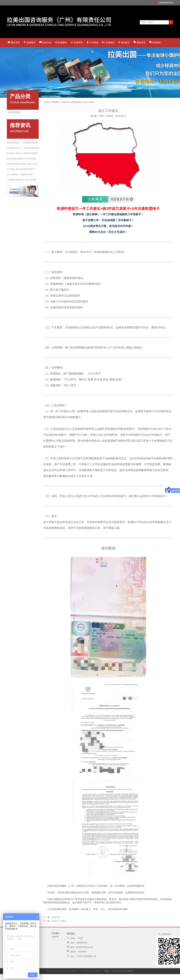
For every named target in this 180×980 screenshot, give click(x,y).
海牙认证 (45, 42)
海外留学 (124, 42)
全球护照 (65, 102)
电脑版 (107, 971)
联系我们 (155, 42)
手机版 (113, 971)
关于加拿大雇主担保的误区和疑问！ (21, 169)
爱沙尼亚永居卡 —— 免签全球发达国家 (23, 148)
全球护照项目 (15, 112)
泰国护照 (56, 917)
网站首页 (14, 42)
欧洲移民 (61, 42)
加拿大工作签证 (59, 921)
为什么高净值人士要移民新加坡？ (20, 174)
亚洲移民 (77, 42)
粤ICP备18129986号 (125, 971)
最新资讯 (140, 42)
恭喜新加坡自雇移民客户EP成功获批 (22, 159)
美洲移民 (29, 42)
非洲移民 (108, 42)
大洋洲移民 (92, 44)
